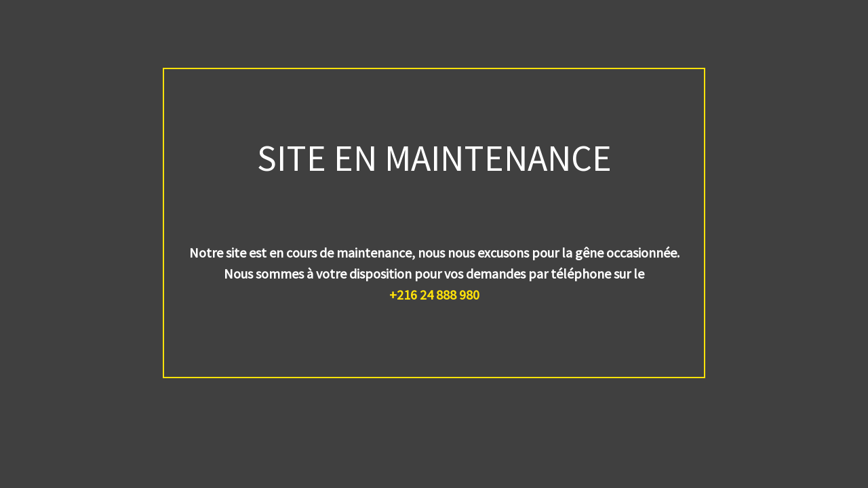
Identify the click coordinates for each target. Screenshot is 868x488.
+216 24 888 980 (434, 294)
